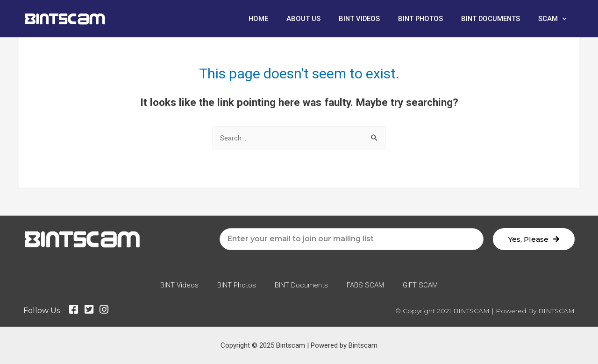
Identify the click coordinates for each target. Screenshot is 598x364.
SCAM (552, 19)
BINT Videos (356, 19)
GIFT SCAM (420, 285)
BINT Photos (418, 19)
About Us (300, 19)
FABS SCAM (365, 285)
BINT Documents (490, 19)
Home (254, 19)
